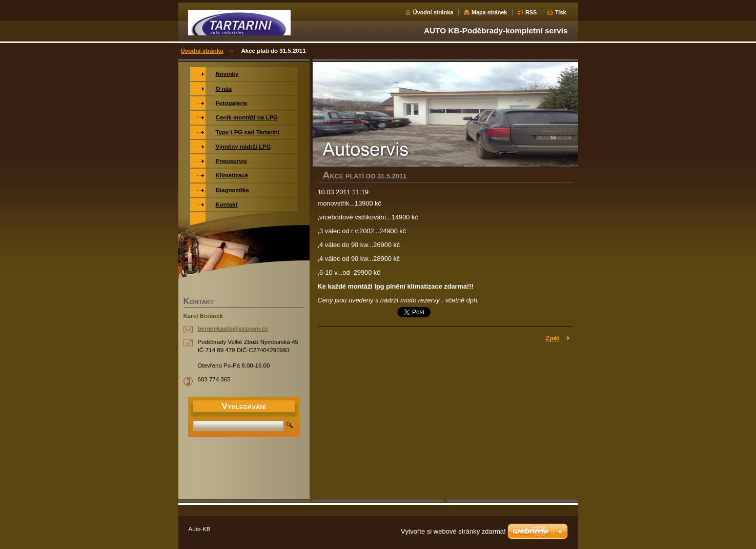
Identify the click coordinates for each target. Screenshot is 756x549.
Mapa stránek (489, 12)
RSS (531, 12)
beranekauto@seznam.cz (233, 329)
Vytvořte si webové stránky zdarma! (453, 531)
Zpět (552, 338)
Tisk (561, 12)
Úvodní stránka (433, 12)
